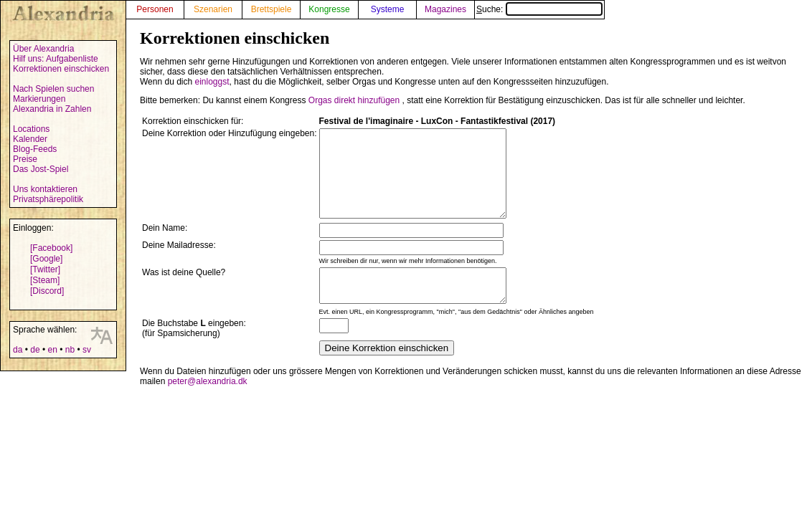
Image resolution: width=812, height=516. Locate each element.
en (52, 350)
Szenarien (213, 9)
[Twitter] (45, 269)
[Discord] (47, 291)
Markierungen (39, 99)
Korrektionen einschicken (61, 69)
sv (87, 350)
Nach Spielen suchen (53, 89)
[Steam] (45, 280)
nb (70, 350)
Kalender (30, 139)
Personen (155, 9)
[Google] (46, 259)
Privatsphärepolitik (48, 199)
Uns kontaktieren (45, 189)
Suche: (539, 9)
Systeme (388, 9)
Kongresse (329, 9)
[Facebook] (51, 248)
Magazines (445, 9)
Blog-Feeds (35, 149)
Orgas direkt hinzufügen (354, 100)
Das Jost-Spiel (41, 169)
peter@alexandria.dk (208, 405)
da (18, 350)
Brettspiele (272, 9)
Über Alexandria (43, 49)
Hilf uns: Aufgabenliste (56, 59)
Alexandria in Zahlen (52, 109)
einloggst (212, 82)
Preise (25, 159)
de (35, 350)
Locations (31, 129)
